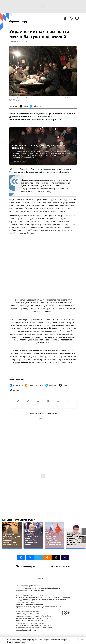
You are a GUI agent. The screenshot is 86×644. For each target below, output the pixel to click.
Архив (40, 579)
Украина (43, 419)
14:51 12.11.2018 (15, 42)
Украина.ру (42, 357)
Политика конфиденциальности (30, 604)
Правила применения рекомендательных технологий (38, 607)
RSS (47, 579)
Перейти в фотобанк (15, 101)
